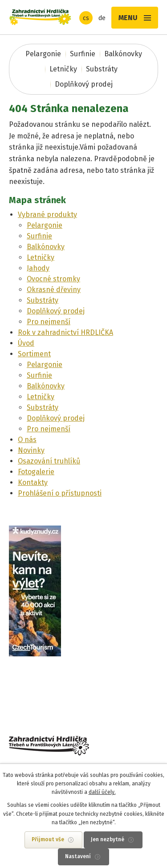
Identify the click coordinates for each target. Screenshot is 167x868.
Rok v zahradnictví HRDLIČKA (65, 332)
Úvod (26, 343)
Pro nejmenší (49, 322)
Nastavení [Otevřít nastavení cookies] (78, 856)
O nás (27, 440)
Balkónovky (123, 54)
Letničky (63, 69)
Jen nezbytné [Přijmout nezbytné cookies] (108, 839)
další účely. (102, 792)
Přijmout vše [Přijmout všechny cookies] (48, 839)
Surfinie (83, 54)
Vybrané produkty (47, 215)
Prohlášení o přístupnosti (60, 493)
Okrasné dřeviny (54, 290)
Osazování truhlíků (49, 461)
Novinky (31, 450)
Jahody (38, 268)
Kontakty (33, 482)
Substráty (102, 69)
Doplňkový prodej (84, 84)
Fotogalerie (36, 472)
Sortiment (34, 354)
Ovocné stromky (53, 279)
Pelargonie (43, 54)
